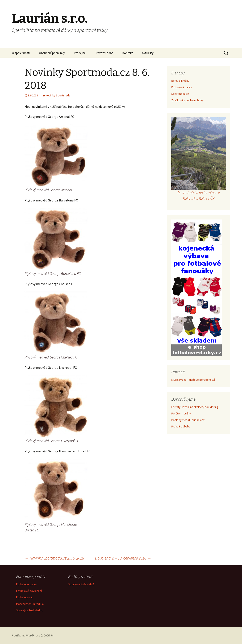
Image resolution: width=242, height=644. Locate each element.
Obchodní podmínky (52, 53)
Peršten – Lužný (181, 413)
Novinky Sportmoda (58, 95)
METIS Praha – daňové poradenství (193, 380)
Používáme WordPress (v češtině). (33, 635)
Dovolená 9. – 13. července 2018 (123, 558)
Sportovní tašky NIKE (81, 584)
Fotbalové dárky (182, 87)
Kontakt (128, 53)
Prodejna (80, 53)
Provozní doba (104, 53)
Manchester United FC (30, 604)
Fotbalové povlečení (29, 591)
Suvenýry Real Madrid (30, 610)
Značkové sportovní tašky (187, 100)
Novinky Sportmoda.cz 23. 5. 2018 (54, 558)
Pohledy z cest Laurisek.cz (188, 420)
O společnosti (21, 53)
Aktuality (148, 53)
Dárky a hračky (180, 81)
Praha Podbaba (181, 426)
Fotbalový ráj (24, 597)
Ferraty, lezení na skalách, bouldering (195, 407)
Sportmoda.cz (180, 94)
